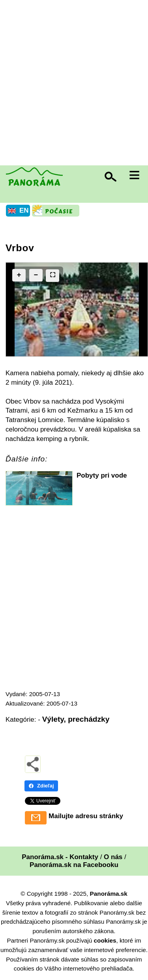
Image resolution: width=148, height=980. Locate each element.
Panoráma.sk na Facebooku (74, 865)
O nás (113, 857)
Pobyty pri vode (102, 475)
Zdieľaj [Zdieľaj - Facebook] (41, 786)
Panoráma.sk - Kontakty (60, 857)
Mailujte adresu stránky (86, 816)
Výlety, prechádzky (76, 719)
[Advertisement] (74, 84)
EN (24, 210)
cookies (105, 940)
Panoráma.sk (109, 894)
